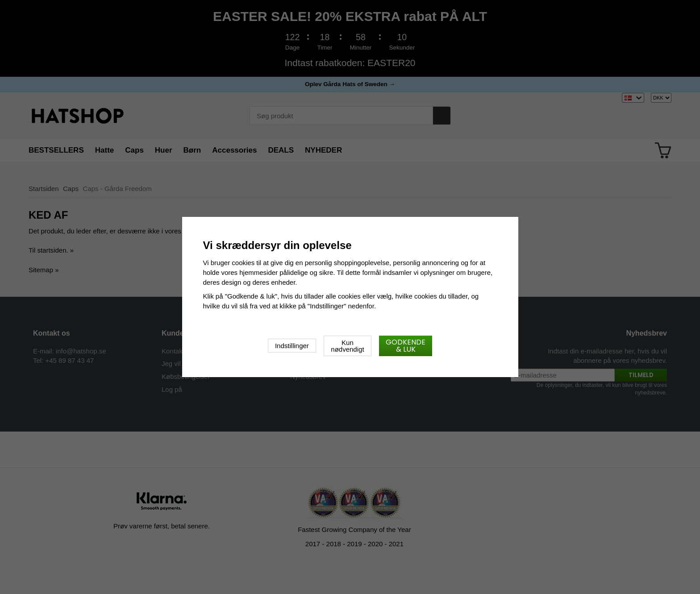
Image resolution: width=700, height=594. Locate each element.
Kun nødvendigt (347, 346)
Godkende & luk (406, 346)
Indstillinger (292, 346)
